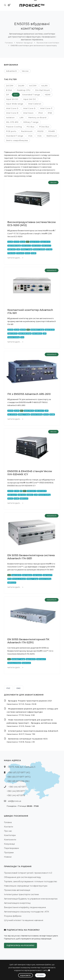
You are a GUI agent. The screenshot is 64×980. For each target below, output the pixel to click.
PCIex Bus (44, 127)
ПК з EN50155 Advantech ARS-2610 (29, 394)
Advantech (12, 71)
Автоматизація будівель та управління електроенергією (31, 899)
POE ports (11, 131)
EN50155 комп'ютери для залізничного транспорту (34, 45)
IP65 (50, 113)
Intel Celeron (35, 104)
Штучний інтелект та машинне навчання (24, 920)
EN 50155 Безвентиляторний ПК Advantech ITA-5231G (28, 641)
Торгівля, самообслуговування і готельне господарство (31, 882)
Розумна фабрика (13, 916)
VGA (30, 136)
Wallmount (52, 136)
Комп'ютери (10, 835)
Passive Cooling (14, 127)
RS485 (52, 131)
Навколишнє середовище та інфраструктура (26, 886)
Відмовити (26, 975)
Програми (9, 853)
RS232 (41, 131)
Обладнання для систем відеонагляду (22, 877)
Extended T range (31, 95)
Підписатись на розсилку (20, 945)
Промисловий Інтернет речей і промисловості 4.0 (28, 873)
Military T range (31, 122)
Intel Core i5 (29, 108)
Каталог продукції (24, 43)
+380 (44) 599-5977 (16, 791)
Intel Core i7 (46, 108)
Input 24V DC (30, 99)
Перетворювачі (11, 848)
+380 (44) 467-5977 (18, 787)
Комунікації (9, 844)
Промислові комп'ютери (48, 43)
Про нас (8, 831)
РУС (8, 688)
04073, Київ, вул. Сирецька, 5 (22, 767)
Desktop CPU (24, 90)
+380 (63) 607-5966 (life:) (18, 781)
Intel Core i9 (12, 113)
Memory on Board (37, 117)
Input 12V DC (12, 99)
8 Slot (9, 90)
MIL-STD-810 (12, 122)
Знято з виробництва (17, 140)
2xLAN (21, 86)
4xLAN (44, 86)
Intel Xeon (28, 113)
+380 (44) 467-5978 (16, 795)
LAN (21, 117)
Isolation (10, 117)
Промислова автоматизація (17, 890)
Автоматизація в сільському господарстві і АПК (27, 912)
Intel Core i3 (12, 108)
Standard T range (15, 136)
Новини (8, 857)
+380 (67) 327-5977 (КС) (19, 773)
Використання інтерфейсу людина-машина (25, 907)
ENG (19, 688)
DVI (16, 95)
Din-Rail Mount (43, 90)
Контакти (9, 827)
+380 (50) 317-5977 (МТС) (19, 777)
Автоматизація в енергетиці (17, 903)
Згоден (40, 975)
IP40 (41, 113)
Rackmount (27, 131)
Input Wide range (15, 104)
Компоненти (10, 840)
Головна (9, 43)
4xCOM (33, 86)
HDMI (48, 95)
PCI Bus (31, 127)
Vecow (25, 71)
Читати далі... (16, 258)
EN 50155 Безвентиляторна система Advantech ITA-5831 (31, 557)
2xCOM (10, 86)
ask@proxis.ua (14, 801)
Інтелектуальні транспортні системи (21, 894)
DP (8, 95)
